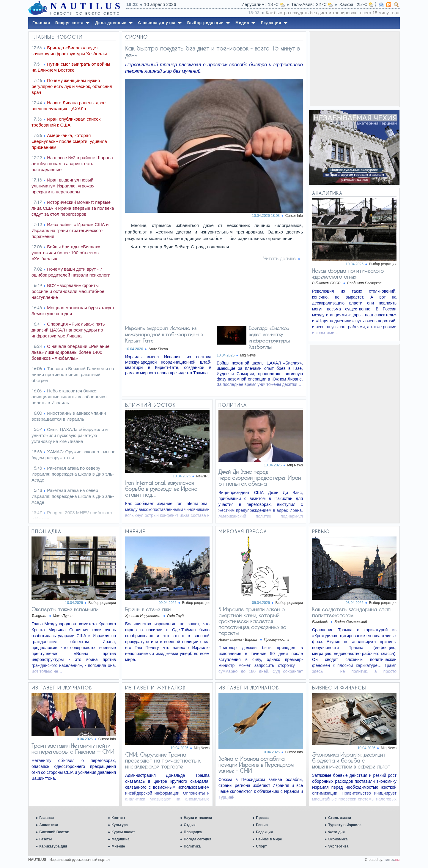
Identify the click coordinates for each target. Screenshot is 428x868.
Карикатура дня (53, 846)
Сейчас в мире (269, 839)
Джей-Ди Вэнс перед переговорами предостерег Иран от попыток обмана (260, 478)
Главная (47, 818)
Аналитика (49, 825)
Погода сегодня (198, 839)
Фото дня (336, 832)
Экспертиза (338, 846)
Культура (119, 825)
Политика (192, 846)
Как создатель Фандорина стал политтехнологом (351, 612)
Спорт (261, 846)
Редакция (264, 832)
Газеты (45, 839)
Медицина (120, 839)
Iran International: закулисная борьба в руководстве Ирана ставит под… (161, 489)
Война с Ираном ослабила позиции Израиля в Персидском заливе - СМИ (256, 765)
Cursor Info (294, 216)
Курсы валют (123, 832)
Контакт (118, 818)
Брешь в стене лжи (148, 609)
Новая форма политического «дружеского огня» (348, 274)
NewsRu (203, 476)
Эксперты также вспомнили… (68, 609)
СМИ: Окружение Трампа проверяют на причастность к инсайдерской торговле (163, 760)
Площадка (193, 832)
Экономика (338, 839)
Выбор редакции (383, 264)
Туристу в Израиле (345, 825)
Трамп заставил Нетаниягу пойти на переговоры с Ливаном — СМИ (73, 749)
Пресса (262, 818)
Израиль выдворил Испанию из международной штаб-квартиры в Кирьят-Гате (164, 334)
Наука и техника (198, 818)
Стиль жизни (340, 818)
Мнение (118, 846)
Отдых (190, 825)
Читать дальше (280, 258)
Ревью (262, 825)
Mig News (248, 355)
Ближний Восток (54, 832)
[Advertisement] (354, 69)
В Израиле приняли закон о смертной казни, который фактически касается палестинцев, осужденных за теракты (252, 621)
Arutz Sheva (158, 349)
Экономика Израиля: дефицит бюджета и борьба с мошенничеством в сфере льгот (351, 760)
